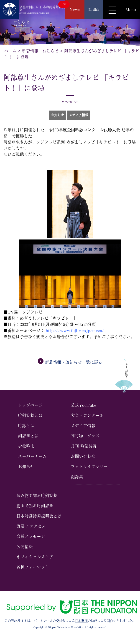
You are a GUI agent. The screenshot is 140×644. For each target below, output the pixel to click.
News (75, 10)
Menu (131, 10)
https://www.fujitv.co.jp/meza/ (75, 331)
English (94, 10)
